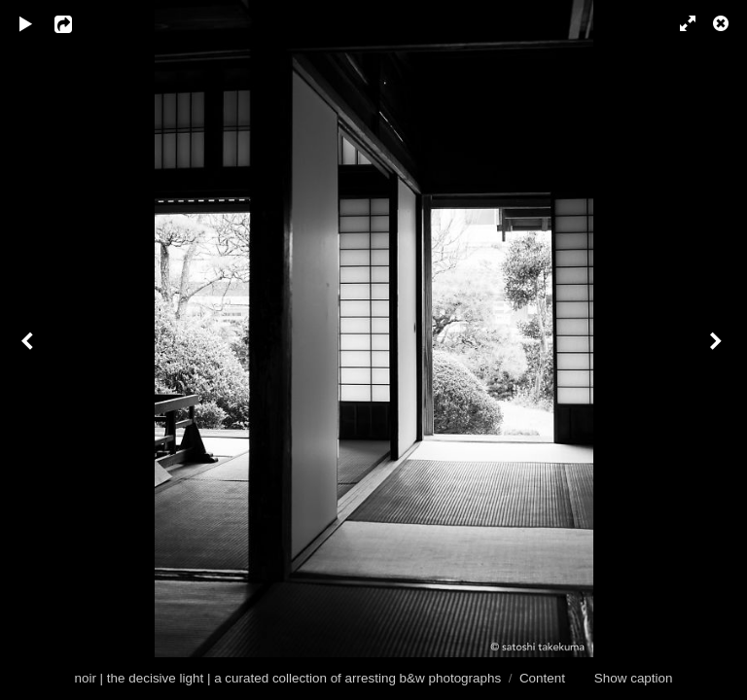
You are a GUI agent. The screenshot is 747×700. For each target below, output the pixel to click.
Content (542, 678)
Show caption (634, 678)
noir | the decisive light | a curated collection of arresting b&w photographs (287, 678)
